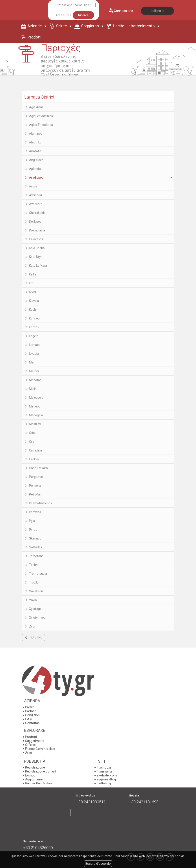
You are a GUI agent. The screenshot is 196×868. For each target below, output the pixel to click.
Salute (61, 26)
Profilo (30, 707)
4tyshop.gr (104, 767)
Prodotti (34, 37)
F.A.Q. (29, 719)
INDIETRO (36, 637)
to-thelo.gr (104, 783)
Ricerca (83, 15)
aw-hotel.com (107, 775)
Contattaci (33, 723)
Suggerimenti (35, 741)
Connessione (123, 11)
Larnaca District (39, 97)
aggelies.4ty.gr (107, 779)
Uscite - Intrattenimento (134, 26)
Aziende (35, 26)
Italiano (157, 11)
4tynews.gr (104, 771)
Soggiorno (90, 26)
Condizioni (33, 715)
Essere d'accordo (98, 864)
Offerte (30, 745)
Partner (30, 711)
